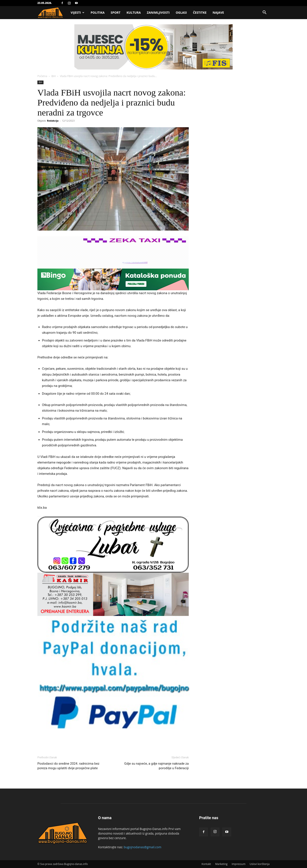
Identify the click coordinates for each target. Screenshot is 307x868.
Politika (98, 12)
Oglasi (181, 12)
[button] (264, 13)
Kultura (134, 12)
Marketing (221, 864)
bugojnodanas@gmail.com (143, 847)
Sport (116, 12)
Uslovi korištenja (260, 864)
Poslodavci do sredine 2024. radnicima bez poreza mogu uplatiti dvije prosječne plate (68, 766)
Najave (218, 12)
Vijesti (78, 12)
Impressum (238, 864)
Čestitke (200, 12)
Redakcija (53, 121)
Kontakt (206, 864)
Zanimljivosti (158, 12)
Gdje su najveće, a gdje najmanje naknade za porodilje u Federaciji (157, 766)
